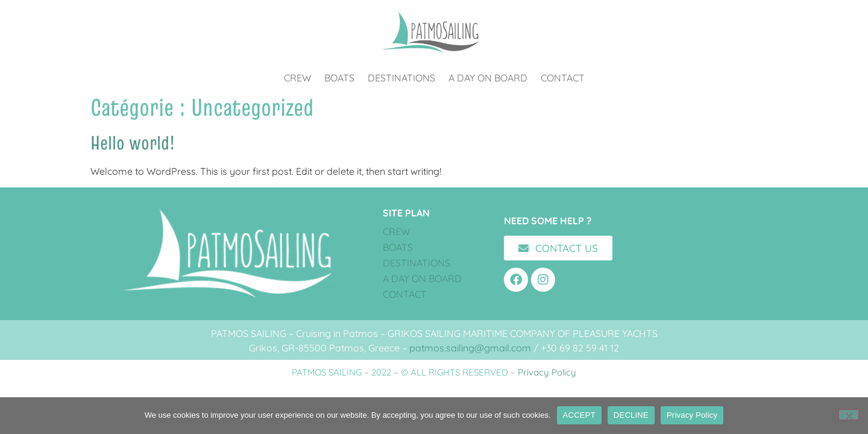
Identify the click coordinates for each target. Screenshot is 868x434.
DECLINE (631, 415)
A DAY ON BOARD (488, 78)
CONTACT (563, 78)
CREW (297, 78)
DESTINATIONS (401, 78)
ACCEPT (579, 415)
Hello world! (133, 143)
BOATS (339, 78)
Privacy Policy (547, 372)
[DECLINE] (849, 415)
